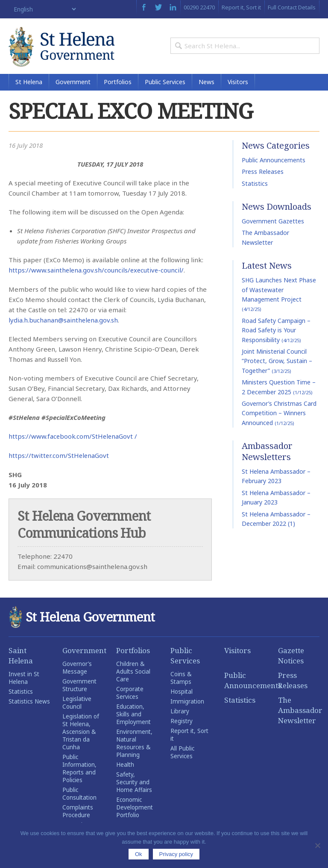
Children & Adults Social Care (133, 673)
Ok (139, 854)
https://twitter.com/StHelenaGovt (60, 457)
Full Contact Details (292, 7)
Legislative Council (77, 704)
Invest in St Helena (24, 680)
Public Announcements (274, 163)
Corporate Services (130, 695)
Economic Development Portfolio (135, 809)
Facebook (144, 7)
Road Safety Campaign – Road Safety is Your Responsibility (276, 333)
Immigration (187, 703)
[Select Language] (43, 9)
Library (180, 713)
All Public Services (182, 754)
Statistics (255, 186)
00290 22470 (199, 7)
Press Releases (263, 175)
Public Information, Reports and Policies (79, 770)
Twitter (158, 7)
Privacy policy (176, 854)
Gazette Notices (291, 657)
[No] (317, 845)
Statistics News (29, 703)
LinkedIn (173, 7)
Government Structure (79, 687)
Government (73, 85)
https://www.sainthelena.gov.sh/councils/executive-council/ (97, 273)
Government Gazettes (273, 224)
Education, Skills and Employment (133, 716)
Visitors (238, 85)
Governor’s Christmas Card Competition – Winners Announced (279, 416)
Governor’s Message (77, 669)
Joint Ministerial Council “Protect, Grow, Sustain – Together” (277, 364)
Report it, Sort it (241, 7)
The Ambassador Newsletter (299, 712)
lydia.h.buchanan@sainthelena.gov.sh (64, 323)
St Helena (29, 85)
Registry (182, 723)
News (206, 85)
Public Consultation (79, 795)
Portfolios (118, 85)
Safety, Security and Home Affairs (134, 784)
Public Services (165, 85)
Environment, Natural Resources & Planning (134, 745)
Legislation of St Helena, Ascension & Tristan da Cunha (81, 733)
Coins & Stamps (181, 680)
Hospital (182, 693)
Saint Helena (21, 657)
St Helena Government (64, 48)
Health (125, 766)
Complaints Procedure (78, 813)
